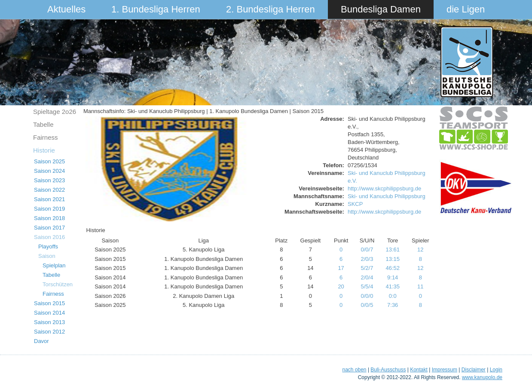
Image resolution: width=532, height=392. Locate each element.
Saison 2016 (49, 237)
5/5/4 (367, 286)
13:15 (393, 259)
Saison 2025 (49, 161)
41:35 (393, 286)
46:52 (393, 268)
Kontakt (419, 370)
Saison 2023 (49, 180)
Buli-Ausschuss (388, 370)
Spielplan (54, 265)
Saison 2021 (49, 199)
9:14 (393, 277)
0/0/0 (367, 296)
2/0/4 (367, 277)
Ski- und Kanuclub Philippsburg (387, 196)
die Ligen (466, 9)
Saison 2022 (49, 190)
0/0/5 (367, 305)
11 (420, 286)
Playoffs (48, 247)
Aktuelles (66, 9)
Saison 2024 (49, 171)
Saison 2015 (49, 303)
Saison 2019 (49, 209)
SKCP (355, 204)
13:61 (393, 250)
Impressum (445, 370)
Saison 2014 (49, 313)
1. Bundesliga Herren (156, 9)
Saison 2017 (49, 228)
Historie (44, 150)
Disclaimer (474, 370)
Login (496, 370)
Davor (41, 341)
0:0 (393, 296)
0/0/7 (367, 250)
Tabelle (43, 124)
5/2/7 (367, 268)
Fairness (46, 137)
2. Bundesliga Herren (271, 9)
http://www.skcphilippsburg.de (384, 188)
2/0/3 (367, 259)
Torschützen (58, 284)
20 (341, 286)
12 (420, 250)
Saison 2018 (49, 218)
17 (341, 268)
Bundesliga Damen (381, 9)
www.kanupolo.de (482, 377)
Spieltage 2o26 (55, 112)
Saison (47, 256)
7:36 (393, 305)
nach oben (354, 370)
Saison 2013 (49, 322)
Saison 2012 (49, 332)
